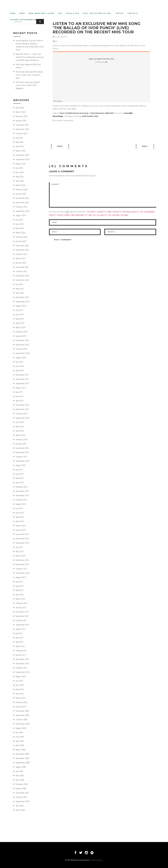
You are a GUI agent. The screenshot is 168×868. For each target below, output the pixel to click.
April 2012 (20, 595)
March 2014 (20, 526)
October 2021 (21, 271)
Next (145, 146)
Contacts (133, 13)
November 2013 (22, 539)
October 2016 (21, 414)
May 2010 (20, 689)
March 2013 (20, 556)
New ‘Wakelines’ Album (41, 13)
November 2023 (22, 202)
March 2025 (20, 151)
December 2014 (22, 491)
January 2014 (21, 530)
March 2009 (20, 750)
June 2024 (20, 172)
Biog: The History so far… (97, 13)
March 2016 (20, 435)
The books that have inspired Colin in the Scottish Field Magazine (28, 85)
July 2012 (19, 582)
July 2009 (19, 732)
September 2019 (23, 302)
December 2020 (22, 280)
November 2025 (22, 129)
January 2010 (21, 707)
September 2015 (23, 461)
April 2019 (20, 323)
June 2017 (20, 396)
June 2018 (20, 366)
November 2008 (22, 758)
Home (13, 13)
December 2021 (22, 267)
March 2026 (20, 112)
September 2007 (23, 801)
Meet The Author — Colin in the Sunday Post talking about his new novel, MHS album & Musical (30, 57)
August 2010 (21, 676)
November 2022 (22, 250)
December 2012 (22, 560)
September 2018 (23, 353)
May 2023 (20, 228)
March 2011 (20, 646)
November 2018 (22, 345)
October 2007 (21, 797)
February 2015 (22, 487)
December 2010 (22, 659)
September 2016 (23, 418)
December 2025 (22, 125)
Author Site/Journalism (24, 20)
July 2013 (19, 547)
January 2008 (21, 788)
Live (60, 13)
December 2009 (22, 711)
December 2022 (22, 246)
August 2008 (21, 767)
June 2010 (20, 685)
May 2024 (20, 177)
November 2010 (22, 664)
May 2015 (20, 478)
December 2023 (22, 198)
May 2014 (20, 517)
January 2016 (21, 444)
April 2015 (20, 483)
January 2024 (21, 194)
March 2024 (20, 185)
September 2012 (23, 573)
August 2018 (21, 358)
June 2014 (20, 513)
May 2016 (20, 427)
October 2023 (21, 207)
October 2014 (21, 500)
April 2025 (20, 146)
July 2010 (19, 681)
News (22, 13)
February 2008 (22, 784)
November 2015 (22, 452)
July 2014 (19, 508)
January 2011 (21, 655)
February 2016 (22, 439)
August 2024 (21, 164)
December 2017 (22, 375)
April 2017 (20, 401)
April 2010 (20, 694)
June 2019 (20, 314)
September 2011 (23, 625)
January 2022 (21, 263)
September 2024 (23, 159)
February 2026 (22, 116)
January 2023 (21, 241)
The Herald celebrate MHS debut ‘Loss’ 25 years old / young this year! (29, 75)
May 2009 (20, 741)
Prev (60, 146)
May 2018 (20, 371)
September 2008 (23, 763)
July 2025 (19, 138)
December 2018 (22, 340)
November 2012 (22, 564)
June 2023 (20, 224)
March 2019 (20, 327)
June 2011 (20, 638)
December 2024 (22, 155)
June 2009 (20, 737)
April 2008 (20, 780)
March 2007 (20, 810)
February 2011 (22, 651)
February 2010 (22, 702)
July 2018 (19, 362)
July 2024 (19, 168)
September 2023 (23, 211)
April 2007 (20, 806)
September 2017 (23, 383)
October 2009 (21, 720)
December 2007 (22, 793)
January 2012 (21, 607)
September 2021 (23, 276)
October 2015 (21, 457)
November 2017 (22, 379)
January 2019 (21, 336)
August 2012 (21, 577)
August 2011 (21, 629)
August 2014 (21, 504)
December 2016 (22, 405)
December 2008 (22, 754)
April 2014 (20, 521)
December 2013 (22, 534)
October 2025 (21, 134)
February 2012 (22, 603)
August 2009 (21, 728)
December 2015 (22, 448)
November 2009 (22, 715)
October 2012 (21, 569)
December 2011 (22, 612)
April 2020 (20, 293)
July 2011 (19, 633)
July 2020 (19, 284)
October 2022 (21, 254)
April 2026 (20, 108)
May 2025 (20, 142)
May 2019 (20, 319)
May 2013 (20, 551)
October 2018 (21, 349)
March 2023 (20, 233)
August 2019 (21, 306)
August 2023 (21, 215)
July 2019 (19, 310)
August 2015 (21, 465)
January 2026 (21, 121)
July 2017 (19, 392)
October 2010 (21, 668)
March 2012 (20, 599)
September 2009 (23, 724)
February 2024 (22, 190)
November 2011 (22, 616)
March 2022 (20, 258)
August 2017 (21, 388)
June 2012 (20, 586)
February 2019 (22, 332)
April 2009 (20, 745)
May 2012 (20, 590)
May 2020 (20, 289)
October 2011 (21, 620)
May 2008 (20, 776)
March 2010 (20, 698)
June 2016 (20, 422)
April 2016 (20, 431)
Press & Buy (73, 13)
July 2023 (19, 220)
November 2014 (22, 495)
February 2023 (22, 237)
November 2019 (22, 297)
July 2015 (19, 470)
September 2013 (23, 543)
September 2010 (23, 672)
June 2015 (20, 474)
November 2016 (22, 409)
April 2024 (20, 181)
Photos (120, 13)
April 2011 (20, 642)
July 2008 (19, 771)
